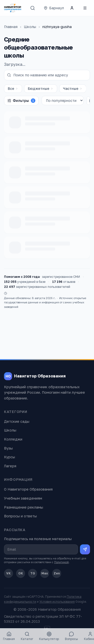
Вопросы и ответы (20, 516)
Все (13, 88)
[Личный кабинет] (72, 8)
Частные (73, 88)
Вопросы (71, 636)
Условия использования (57, 602)
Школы (30, 27)
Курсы (10, 457)
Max (45, 573)
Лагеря (10, 466)
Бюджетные (41, 88)
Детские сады (17, 421)
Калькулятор (49, 636)
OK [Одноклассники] (21, 573)
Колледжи (13, 439)
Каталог (27, 636)
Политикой (61, 562)
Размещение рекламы (24, 507)
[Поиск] (33, 8)
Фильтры (21, 101)
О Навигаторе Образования (28, 489)
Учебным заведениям (23, 498)
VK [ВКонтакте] (9, 573)
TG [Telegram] (33, 573)
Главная (11, 27)
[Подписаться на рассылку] (85, 549)
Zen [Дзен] (57, 573)
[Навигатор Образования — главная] (13, 8)
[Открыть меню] (85, 8)
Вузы (8, 448)
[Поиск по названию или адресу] (47, 75)
